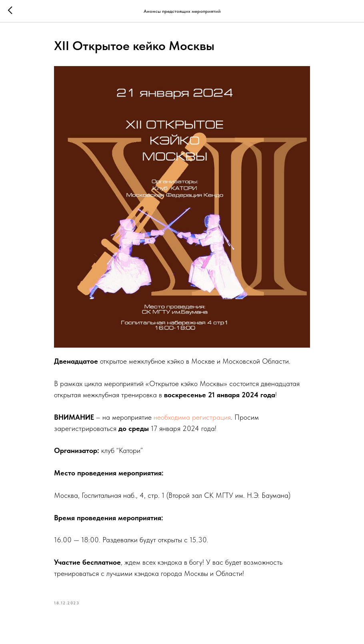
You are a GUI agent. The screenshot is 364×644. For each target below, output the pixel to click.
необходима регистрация (192, 417)
